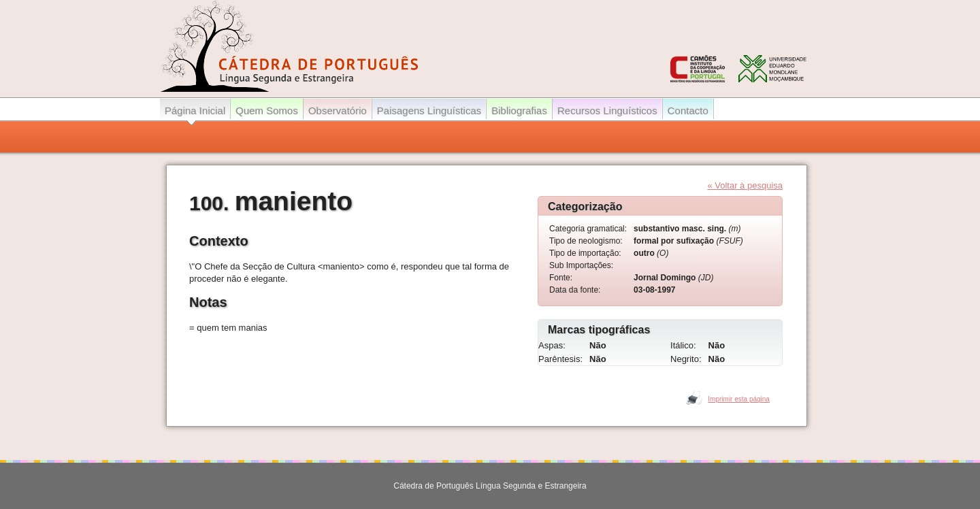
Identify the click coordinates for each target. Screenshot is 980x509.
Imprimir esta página (739, 399)
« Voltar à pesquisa (745, 185)
